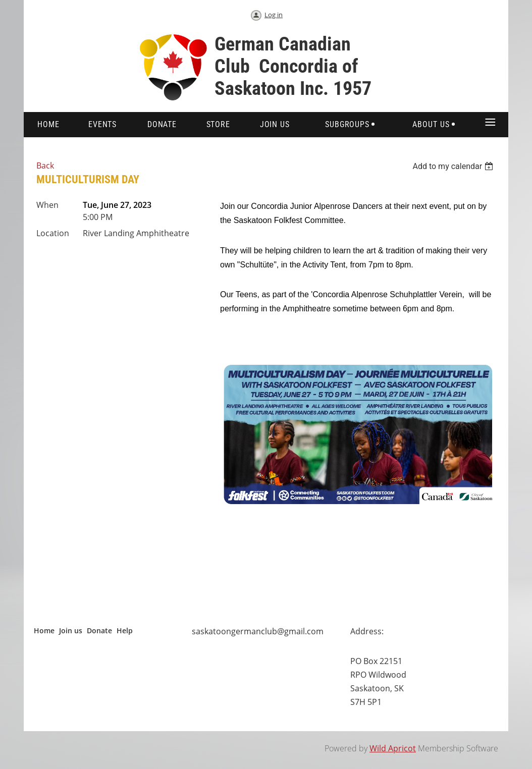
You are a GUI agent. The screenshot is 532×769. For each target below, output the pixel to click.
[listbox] (454, 166)
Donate (99, 630)
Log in (274, 15)
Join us (71, 630)
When (47, 205)
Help (125, 630)
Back (45, 166)
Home (44, 630)
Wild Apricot (393, 748)
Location (53, 233)
